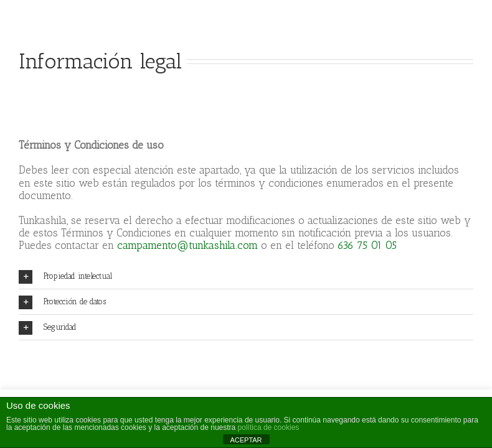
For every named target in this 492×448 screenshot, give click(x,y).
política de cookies (269, 427)
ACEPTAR (246, 440)
